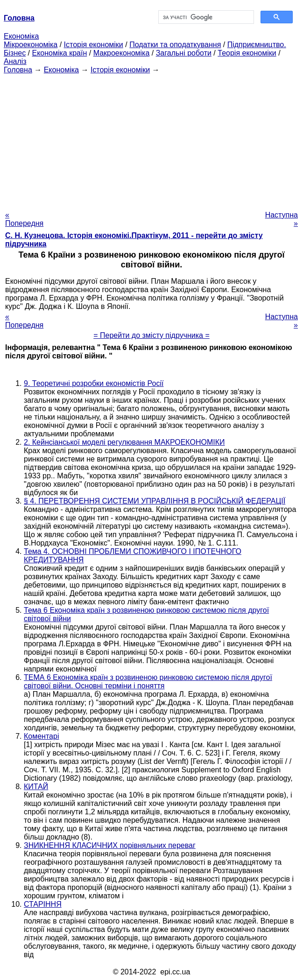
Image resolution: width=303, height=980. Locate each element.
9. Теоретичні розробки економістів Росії (94, 383)
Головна (18, 70)
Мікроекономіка (31, 45)
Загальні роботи (184, 53)
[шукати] (205, 17)
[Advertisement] (151, 140)
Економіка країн (59, 53)
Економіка (21, 36)
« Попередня (24, 219)
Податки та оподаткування (175, 45)
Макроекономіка (122, 53)
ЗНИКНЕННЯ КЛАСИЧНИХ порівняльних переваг (110, 845)
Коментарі (41, 736)
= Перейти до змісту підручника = (151, 335)
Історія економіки (94, 45)
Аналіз (15, 61)
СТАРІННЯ (43, 904)
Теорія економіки (247, 53)
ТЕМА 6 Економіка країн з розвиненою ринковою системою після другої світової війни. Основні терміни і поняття (148, 682)
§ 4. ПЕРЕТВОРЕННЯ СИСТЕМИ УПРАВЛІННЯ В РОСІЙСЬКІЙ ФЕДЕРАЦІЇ (155, 501)
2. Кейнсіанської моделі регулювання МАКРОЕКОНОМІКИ (124, 442)
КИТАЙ (36, 787)
